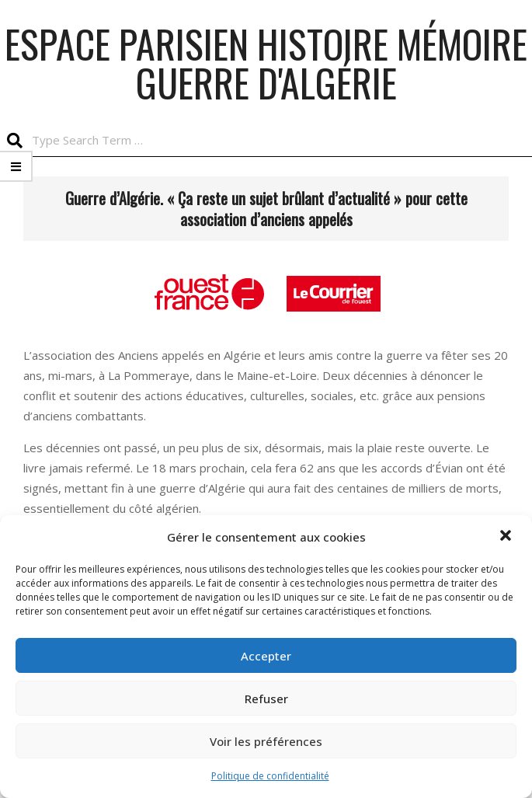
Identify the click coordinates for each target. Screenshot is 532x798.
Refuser (266, 699)
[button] (507, 537)
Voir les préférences (266, 741)
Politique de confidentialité (270, 776)
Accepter (266, 656)
